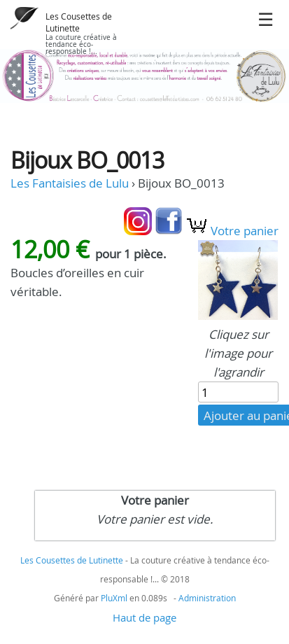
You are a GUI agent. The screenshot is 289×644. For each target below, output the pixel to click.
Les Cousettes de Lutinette (79, 22)
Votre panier (232, 231)
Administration (207, 598)
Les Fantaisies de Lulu (70, 183)
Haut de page (144, 617)
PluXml (114, 598)
